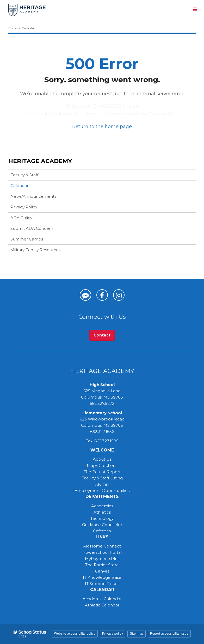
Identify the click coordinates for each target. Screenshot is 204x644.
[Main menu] (195, 9)
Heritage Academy (40, 161)
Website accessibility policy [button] (75, 634)
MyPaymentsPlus (102, 559)
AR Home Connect (102, 546)
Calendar (19, 186)
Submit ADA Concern (32, 228)
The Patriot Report (102, 472)
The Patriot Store (102, 565)
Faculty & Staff (24, 175)
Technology (102, 518)
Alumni (102, 484)
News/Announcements (33, 196)
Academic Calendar (102, 599)
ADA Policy (21, 218)
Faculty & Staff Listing (102, 478)
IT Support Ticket (102, 584)
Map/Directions (102, 465)
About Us (102, 459)
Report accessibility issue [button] (169, 634)
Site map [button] (136, 634)
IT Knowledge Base (102, 577)
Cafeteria (102, 531)
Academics (102, 506)
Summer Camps (35, 240)
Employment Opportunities (102, 490)
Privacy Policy (24, 207)
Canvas (102, 571)
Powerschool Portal (102, 552)
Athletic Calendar (102, 605)
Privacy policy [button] (113, 634)
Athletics (102, 512)
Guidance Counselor (102, 525)
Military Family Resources (35, 250)
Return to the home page (102, 127)
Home (13, 28)
